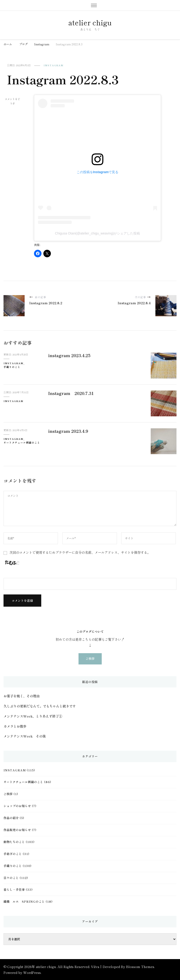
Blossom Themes (140, 967)
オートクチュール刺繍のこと (22, 443)
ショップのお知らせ (17, 806)
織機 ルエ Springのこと (24, 902)
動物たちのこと (14, 842)
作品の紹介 (11, 818)
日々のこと (11, 878)
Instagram (54, 65)
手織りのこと (12, 367)
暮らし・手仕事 (14, 890)
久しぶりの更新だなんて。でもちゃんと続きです (40, 706)
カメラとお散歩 (15, 726)
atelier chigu (90, 22)
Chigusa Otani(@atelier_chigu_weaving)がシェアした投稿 (98, 233)
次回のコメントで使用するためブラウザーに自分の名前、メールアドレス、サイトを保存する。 (80, 552)
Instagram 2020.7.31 (71, 393)
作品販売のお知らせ (17, 830)
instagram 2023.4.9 (68, 431)
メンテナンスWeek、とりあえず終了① (33, 716)
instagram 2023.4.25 (69, 355)
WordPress (32, 972)
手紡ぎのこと (13, 854)
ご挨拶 (90, 659)
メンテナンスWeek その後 (25, 736)
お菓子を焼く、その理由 (22, 696)
